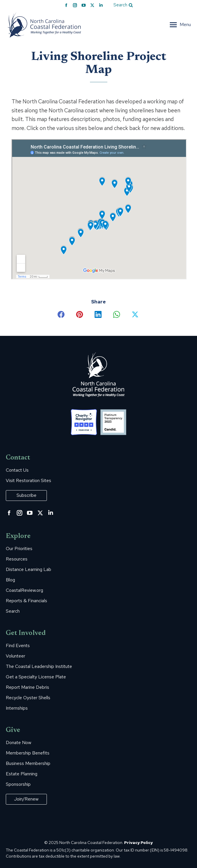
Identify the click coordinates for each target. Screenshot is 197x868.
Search (13, 611)
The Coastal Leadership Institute (39, 666)
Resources (17, 559)
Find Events (18, 646)
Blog (10, 580)
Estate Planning (22, 774)
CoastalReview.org (24, 590)
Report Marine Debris (27, 687)
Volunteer (15, 656)
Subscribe (26, 495)
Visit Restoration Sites (28, 481)
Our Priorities (19, 549)
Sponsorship (18, 784)
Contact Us (17, 470)
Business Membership (28, 763)
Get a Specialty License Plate (36, 677)
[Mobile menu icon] (180, 25)
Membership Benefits (28, 753)
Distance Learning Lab (28, 569)
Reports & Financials (26, 601)
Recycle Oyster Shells (28, 698)
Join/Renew (26, 799)
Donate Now (19, 743)
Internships (17, 708)
